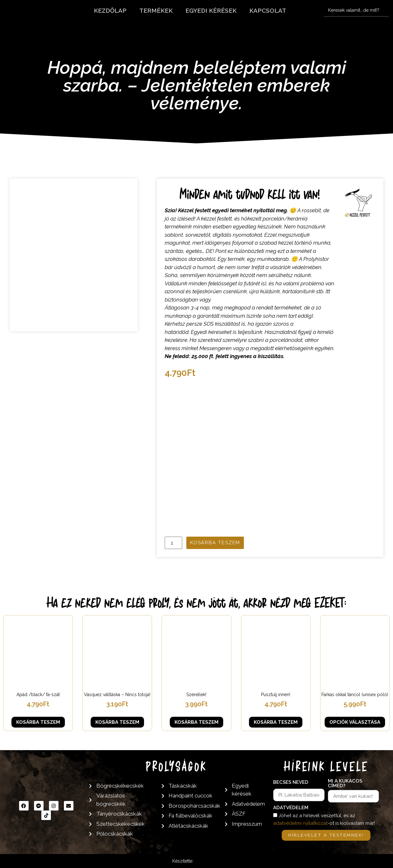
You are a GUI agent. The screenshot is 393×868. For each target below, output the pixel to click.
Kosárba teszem (215, 543)
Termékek (156, 10)
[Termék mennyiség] (173, 543)
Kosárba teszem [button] (38, 722)
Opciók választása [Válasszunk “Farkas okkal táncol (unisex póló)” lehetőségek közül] (355, 722)
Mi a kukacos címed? (345, 784)
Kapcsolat (268, 10)
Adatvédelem (291, 808)
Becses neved (291, 783)
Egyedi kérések (211, 10)
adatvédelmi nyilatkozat (300, 823)
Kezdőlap (110, 10)
